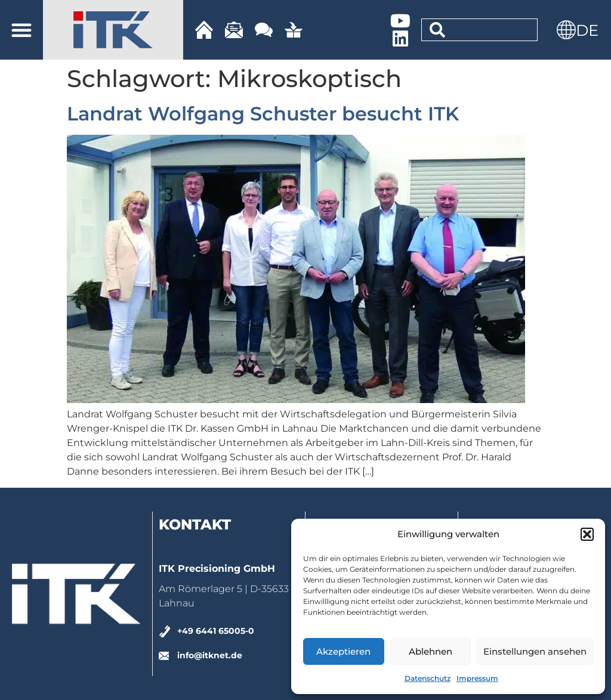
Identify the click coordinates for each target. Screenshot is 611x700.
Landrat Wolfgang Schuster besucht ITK (263, 114)
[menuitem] (587, 30)
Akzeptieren (343, 651)
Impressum (477, 678)
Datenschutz (428, 678)
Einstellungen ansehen (535, 651)
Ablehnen (431, 651)
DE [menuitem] (587, 30)
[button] (587, 534)
